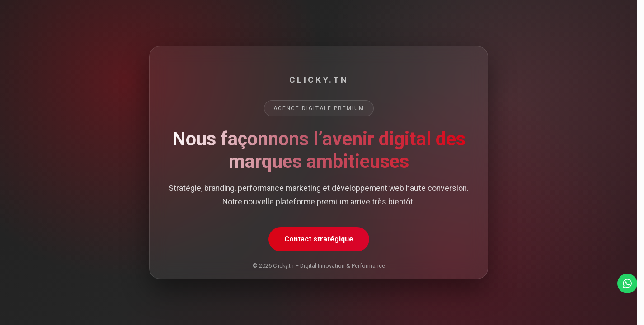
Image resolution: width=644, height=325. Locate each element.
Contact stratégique (319, 239)
